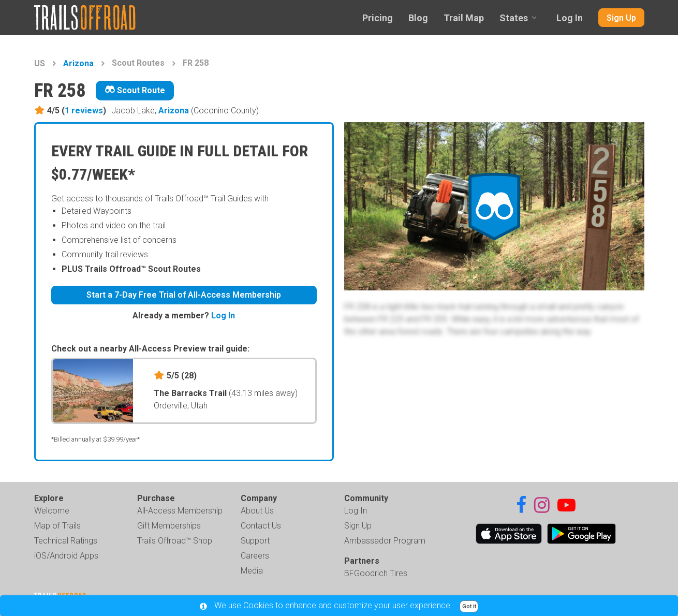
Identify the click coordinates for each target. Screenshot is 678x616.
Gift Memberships (169, 526)
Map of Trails (57, 526)
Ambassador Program (385, 541)
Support (255, 541)
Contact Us (261, 526)
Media (252, 571)
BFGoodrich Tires (376, 573)
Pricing (378, 18)
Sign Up (621, 18)
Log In (570, 18)
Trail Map (464, 18)
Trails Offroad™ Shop (175, 541)
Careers (255, 556)
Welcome (52, 511)
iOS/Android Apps (66, 556)
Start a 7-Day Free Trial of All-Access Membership (184, 295)
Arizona (78, 63)
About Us (257, 511)
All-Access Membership (180, 511)
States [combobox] (514, 18)
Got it (469, 606)
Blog (418, 18)
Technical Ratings (66, 541)
